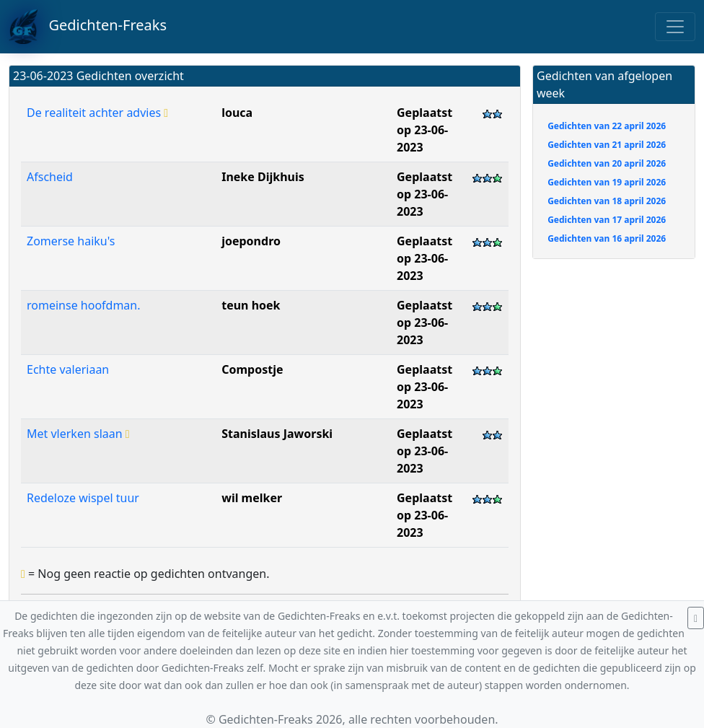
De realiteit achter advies (97, 113)
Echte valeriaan (68, 369)
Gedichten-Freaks (88, 27)
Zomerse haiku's (71, 241)
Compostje (252, 369)
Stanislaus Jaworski (277, 434)
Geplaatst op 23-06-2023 (424, 130)
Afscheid (50, 177)
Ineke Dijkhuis (263, 177)
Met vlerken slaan (78, 434)
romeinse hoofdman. (84, 305)
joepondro (251, 241)
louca (237, 113)
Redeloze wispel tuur (83, 498)
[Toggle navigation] (675, 27)
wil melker (252, 498)
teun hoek (251, 305)
